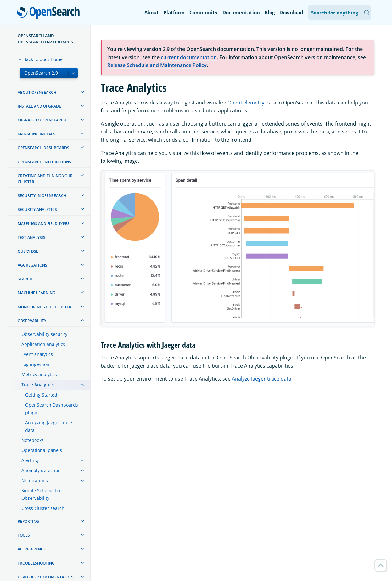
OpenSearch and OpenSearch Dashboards (45, 39)
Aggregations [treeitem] (32, 265)
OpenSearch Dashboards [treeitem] (43, 148)
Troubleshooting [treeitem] (36, 563)
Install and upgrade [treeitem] (39, 106)
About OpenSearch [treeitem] (37, 92)
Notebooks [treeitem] (33, 440)
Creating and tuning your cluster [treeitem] (45, 179)
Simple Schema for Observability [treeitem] (41, 494)
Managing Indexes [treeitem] (36, 134)
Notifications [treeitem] (35, 480)
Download (291, 12)
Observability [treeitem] (32, 321)
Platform (174, 12)
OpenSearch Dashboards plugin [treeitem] (52, 409)
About (152, 12)
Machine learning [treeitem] (36, 293)
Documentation (241, 12)
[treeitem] (82, 92)
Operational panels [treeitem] (42, 450)
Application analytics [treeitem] (43, 344)
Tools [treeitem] (24, 535)
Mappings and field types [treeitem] (44, 224)
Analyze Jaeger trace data (262, 379)
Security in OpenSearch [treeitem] (42, 196)
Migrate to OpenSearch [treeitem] (42, 120)
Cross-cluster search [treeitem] (43, 508)
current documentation (189, 57)
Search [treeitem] (25, 279)
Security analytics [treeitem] (37, 209)
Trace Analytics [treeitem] (38, 384)
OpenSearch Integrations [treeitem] (44, 162)
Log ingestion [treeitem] (35, 364)
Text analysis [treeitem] (31, 237)
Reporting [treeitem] (28, 521)
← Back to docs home (40, 59)
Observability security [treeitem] (44, 334)
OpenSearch (50, 13)
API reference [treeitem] (32, 549)
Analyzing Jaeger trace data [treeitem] (49, 426)
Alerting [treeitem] (30, 460)
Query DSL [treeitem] (28, 251)
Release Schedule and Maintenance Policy (157, 65)
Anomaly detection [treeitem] (41, 470)
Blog (270, 12)
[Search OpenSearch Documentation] (339, 12)
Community (204, 12)
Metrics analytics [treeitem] (39, 374)
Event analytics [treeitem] (37, 354)
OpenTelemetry (246, 103)
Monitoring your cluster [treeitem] (45, 307)
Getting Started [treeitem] (41, 395)
